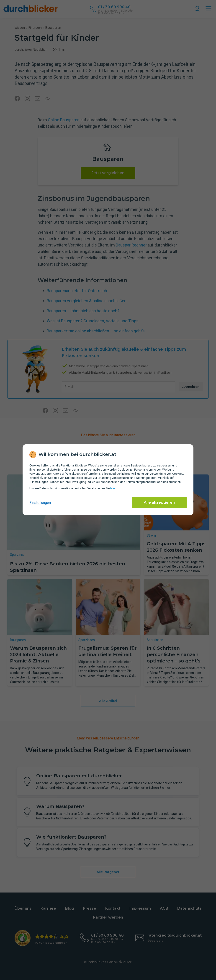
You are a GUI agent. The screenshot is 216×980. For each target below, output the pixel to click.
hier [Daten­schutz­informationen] (113, 488)
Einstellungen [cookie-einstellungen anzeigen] (40, 503)
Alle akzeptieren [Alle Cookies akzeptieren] (159, 502)
